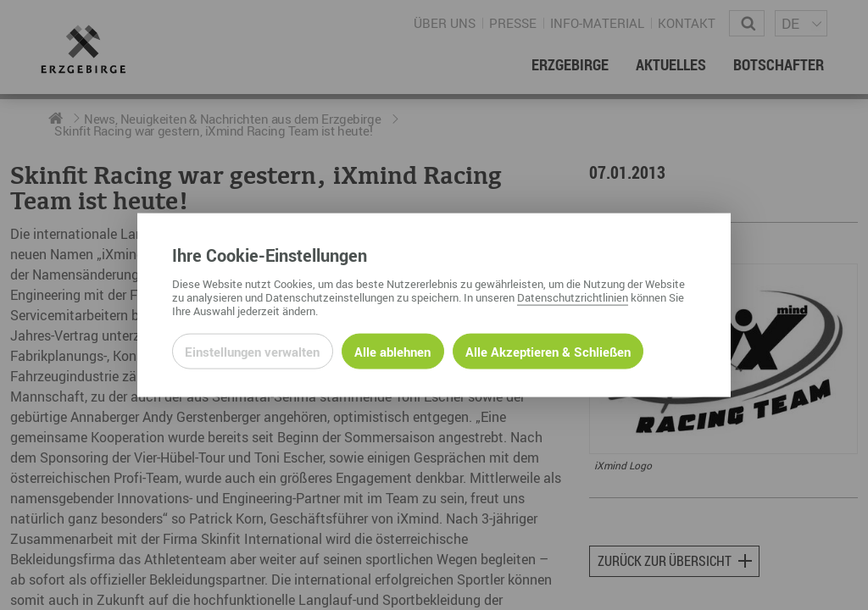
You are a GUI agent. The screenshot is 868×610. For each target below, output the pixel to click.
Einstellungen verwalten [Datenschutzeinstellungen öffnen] (252, 351)
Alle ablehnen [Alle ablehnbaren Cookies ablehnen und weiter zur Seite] (392, 351)
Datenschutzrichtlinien (573, 297)
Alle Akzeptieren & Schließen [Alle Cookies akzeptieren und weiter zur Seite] (548, 351)
